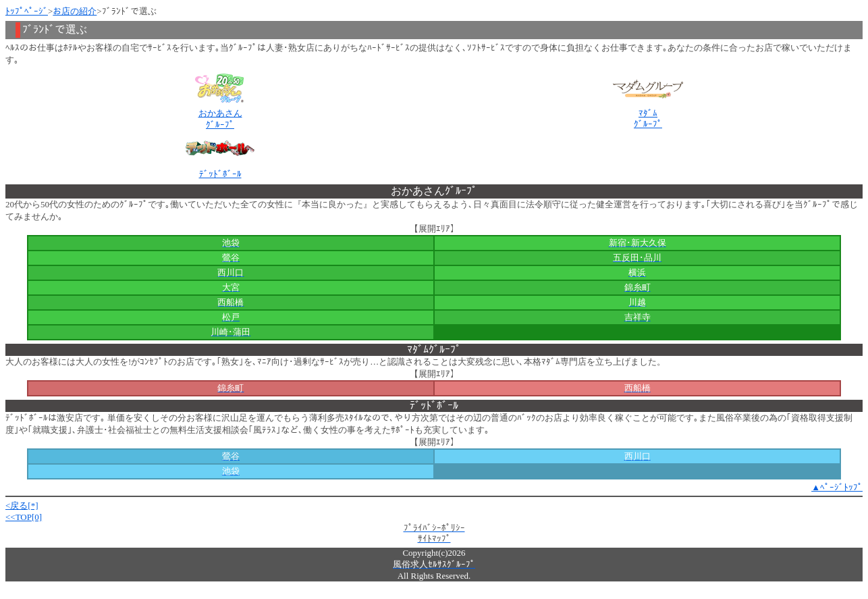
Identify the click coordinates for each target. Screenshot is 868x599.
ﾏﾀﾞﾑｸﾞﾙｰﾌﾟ (648, 119)
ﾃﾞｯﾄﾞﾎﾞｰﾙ (220, 174)
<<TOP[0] (24, 517)
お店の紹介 (75, 11)
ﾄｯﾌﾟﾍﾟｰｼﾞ (27, 11)
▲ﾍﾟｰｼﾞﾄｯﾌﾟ (837, 487)
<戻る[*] (22, 505)
